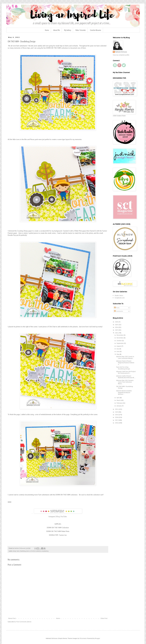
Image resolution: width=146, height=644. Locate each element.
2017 (117, 420)
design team (16, 551)
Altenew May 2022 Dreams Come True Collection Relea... (125, 382)
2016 (117, 423)
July (118, 349)
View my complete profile (121, 55)
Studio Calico (119, 295)
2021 (117, 409)
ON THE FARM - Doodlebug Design (125, 387)
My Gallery (68, 30)
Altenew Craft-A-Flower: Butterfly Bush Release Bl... (126, 377)
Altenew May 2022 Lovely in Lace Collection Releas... (125, 357)
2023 (117, 330)
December (120, 335)
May (118, 354)
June (118, 351)
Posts (117, 308)
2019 (117, 415)
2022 (117, 333)
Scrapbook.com (120, 298)
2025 (117, 325)
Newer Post (12, 618)
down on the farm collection (34, 551)
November (120, 338)
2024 (117, 327)
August (119, 346)
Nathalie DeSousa (121, 52)
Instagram (52, 517)
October (119, 341)
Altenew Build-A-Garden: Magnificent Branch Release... (124, 392)
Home (47, 30)
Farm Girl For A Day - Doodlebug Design (123, 368)
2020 (117, 412)
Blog (58, 517)
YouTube (64, 517)
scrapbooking (45, 551)
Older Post (104, 618)
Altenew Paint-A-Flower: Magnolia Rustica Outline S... (125, 363)
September (120, 343)
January (119, 406)
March (119, 400)
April (118, 398)
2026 (117, 322)
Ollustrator (83, 638)
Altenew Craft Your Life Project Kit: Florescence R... (126, 372)
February (120, 403)
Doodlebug (23, 551)
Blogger (97, 638)
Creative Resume (96, 30)
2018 (117, 417)
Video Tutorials (81, 30)
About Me (57, 30)
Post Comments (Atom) (24, 622)
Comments (119, 311)
